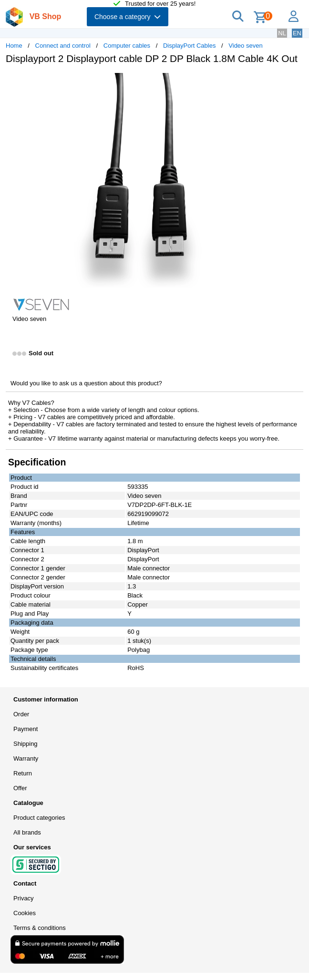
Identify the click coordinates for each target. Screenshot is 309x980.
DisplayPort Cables (190, 46)
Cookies (25, 913)
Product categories (39, 818)
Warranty (26, 758)
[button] (283, 82)
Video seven (245, 46)
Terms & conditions (40, 928)
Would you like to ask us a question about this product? (86, 383)
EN (297, 33)
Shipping (26, 744)
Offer (20, 788)
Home (14, 46)
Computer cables (127, 46)
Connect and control (63, 46)
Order (21, 714)
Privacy (24, 898)
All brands (27, 832)
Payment (26, 729)
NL (282, 33)
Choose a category (128, 17)
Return (23, 773)
